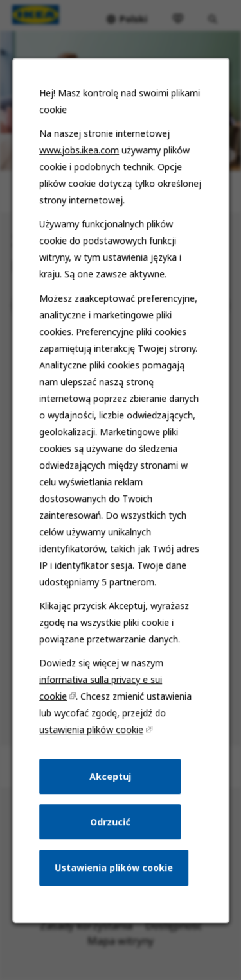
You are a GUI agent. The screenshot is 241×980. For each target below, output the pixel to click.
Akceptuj (110, 791)
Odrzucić (110, 835)
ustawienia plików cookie (92, 745)
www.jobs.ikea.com (80, 181)
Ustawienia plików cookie (113, 880)
